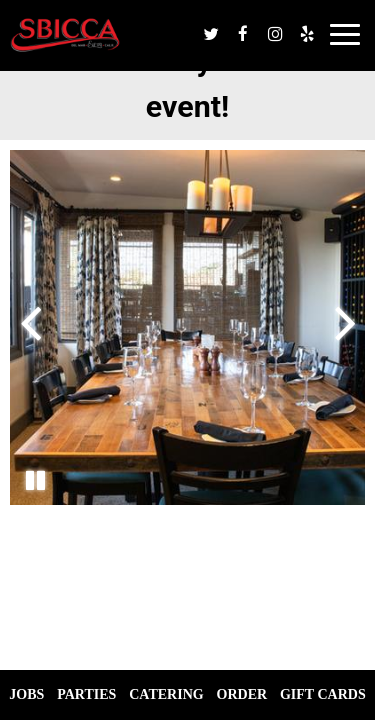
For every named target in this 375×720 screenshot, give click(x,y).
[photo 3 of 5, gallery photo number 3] (187, 327)
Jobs (26, 694)
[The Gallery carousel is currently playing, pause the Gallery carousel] (35, 480)
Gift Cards (323, 694)
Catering (166, 694)
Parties (86, 694)
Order (242, 694)
